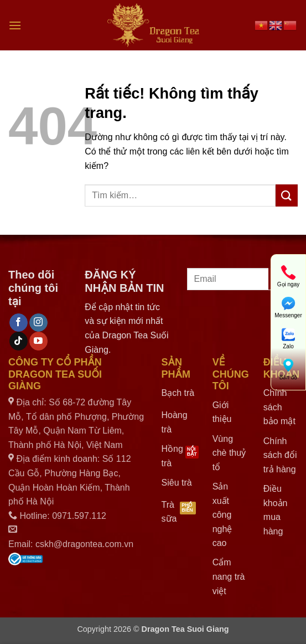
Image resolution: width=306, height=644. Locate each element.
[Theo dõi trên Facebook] (19, 323)
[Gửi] (287, 195)
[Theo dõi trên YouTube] (38, 341)
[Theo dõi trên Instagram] (38, 323)
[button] (15, 25)
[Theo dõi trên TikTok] (19, 341)
